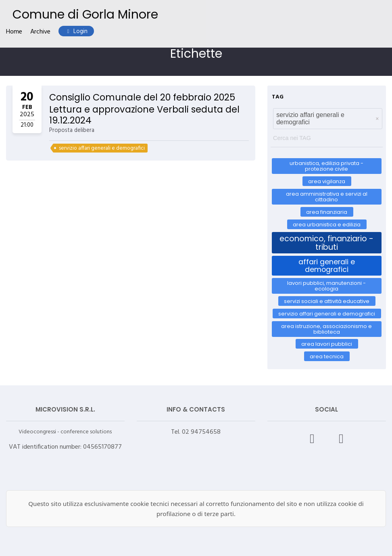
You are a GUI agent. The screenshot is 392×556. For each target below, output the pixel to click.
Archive (40, 32)
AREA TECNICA (327, 356)
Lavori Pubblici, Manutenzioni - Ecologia (326, 286)
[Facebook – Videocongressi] (312, 439)
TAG (278, 97)
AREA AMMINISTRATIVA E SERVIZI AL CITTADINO (327, 197)
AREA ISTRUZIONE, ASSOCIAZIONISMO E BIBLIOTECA (326, 329)
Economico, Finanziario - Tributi (326, 242)
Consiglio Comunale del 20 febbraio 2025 (142, 97)
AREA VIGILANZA (327, 181)
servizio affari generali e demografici (102, 148)
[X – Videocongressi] (341, 439)
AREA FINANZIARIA (327, 212)
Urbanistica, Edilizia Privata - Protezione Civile (326, 166)
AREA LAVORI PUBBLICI (327, 344)
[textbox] (327, 136)
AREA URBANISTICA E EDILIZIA (327, 224)
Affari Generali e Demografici (327, 265)
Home (14, 32)
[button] (377, 119)
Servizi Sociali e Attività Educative (327, 301)
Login (76, 32)
